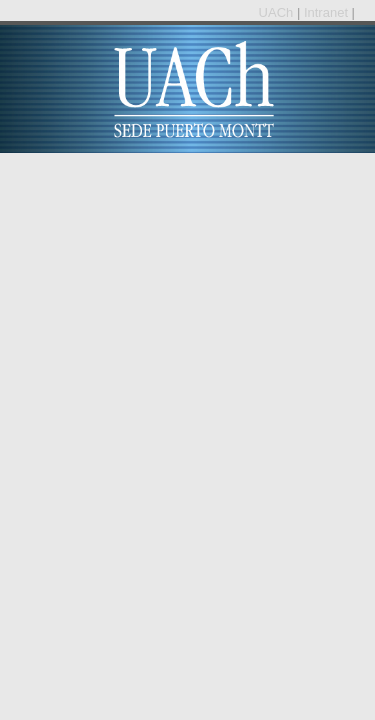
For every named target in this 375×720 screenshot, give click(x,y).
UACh (278, 12)
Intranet (328, 12)
